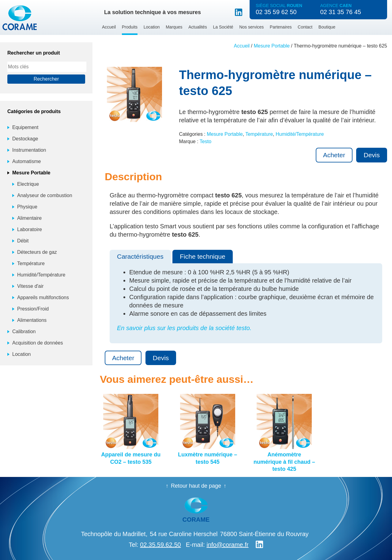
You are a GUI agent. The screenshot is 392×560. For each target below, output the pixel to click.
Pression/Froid (33, 309)
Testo (205, 141)
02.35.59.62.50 (160, 545)
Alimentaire (29, 218)
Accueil (109, 27)
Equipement (25, 127)
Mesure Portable (272, 46)
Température (259, 134)
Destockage (25, 139)
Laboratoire (30, 229)
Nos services (251, 27)
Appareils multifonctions (43, 297)
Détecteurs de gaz (37, 252)
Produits (130, 27)
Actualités (198, 27)
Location (152, 27)
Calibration (24, 331)
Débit (23, 241)
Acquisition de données (38, 343)
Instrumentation (29, 150)
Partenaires (281, 27)
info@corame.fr (227, 545)
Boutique (327, 27)
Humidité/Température (300, 134)
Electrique (28, 184)
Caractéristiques (140, 256)
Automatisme (26, 161)
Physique (27, 207)
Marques (174, 27)
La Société (223, 27)
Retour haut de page (196, 486)
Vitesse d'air (30, 286)
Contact (305, 27)
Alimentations (32, 320)
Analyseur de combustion (45, 195)
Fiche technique (202, 256)
